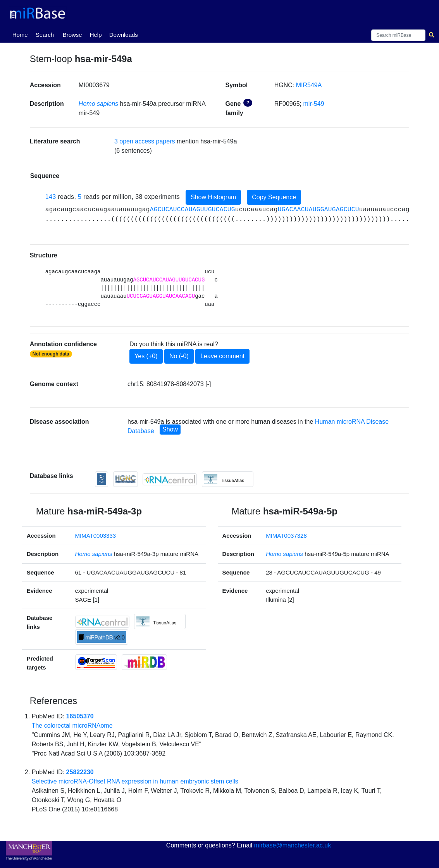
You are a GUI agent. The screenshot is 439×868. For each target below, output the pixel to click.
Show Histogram (213, 197)
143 (51, 197)
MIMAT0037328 (286, 536)
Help (96, 35)
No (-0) (179, 356)
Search (45, 35)
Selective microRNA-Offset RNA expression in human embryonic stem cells (135, 781)
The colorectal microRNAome (72, 726)
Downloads (124, 35)
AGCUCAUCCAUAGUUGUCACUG (193, 210)
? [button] (248, 103)
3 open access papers (145, 141)
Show (170, 429)
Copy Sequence (274, 197)
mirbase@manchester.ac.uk (293, 845)
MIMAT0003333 (96, 536)
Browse (72, 35)
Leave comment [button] (222, 356)
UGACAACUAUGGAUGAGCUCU (318, 210)
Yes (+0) (146, 356)
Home (22, 34)
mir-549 (313, 104)
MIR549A (309, 85)
